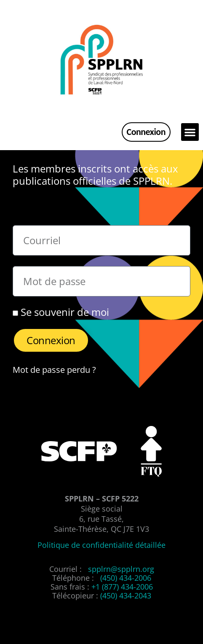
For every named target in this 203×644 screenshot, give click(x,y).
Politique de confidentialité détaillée (101, 545)
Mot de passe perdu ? (54, 369)
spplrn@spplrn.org (121, 569)
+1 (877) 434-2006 (122, 587)
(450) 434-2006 (126, 578)
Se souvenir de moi (61, 312)
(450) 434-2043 (126, 595)
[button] (190, 132)
